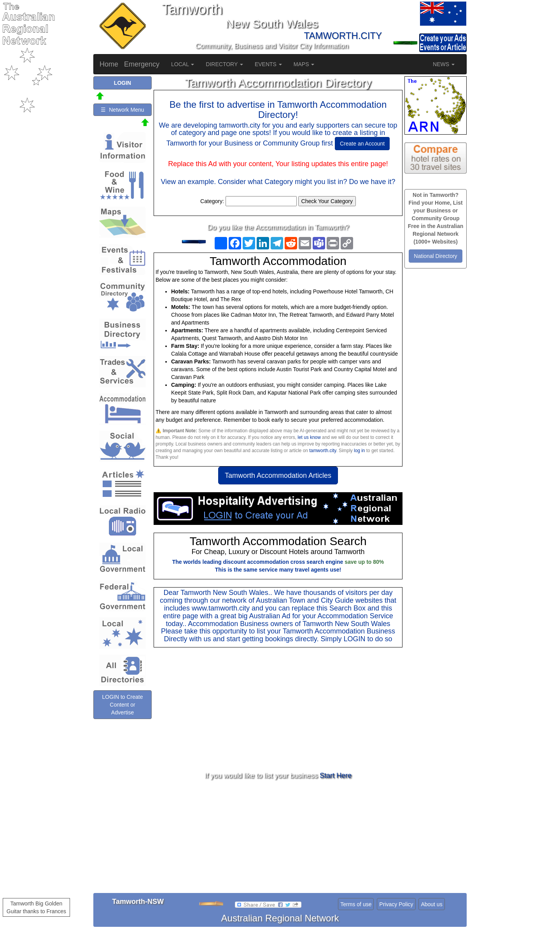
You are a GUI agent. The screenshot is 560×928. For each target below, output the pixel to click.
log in (359, 451)
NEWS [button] (444, 64)
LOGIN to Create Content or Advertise (122, 705)
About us (431, 904)
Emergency (142, 64)
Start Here (336, 775)
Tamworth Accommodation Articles (278, 475)
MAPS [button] (304, 64)
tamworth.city (323, 451)
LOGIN (354, 639)
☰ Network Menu (122, 110)
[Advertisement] (278, 710)
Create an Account (362, 144)
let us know (309, 437)
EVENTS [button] (268, 64)
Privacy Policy (396, 904)
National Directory (435, 256)
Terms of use (356, 904)
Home (109, 64)
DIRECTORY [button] (224, 64)
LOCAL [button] (183, 64)
